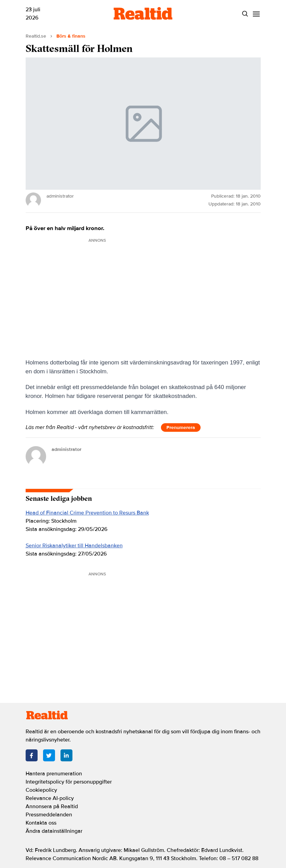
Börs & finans (71, 36)
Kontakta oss (41, 823)
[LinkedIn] (66, 755)
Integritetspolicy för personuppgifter (69, 782)
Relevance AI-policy (50, 798)
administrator (66, 449)
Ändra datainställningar (54, 831)
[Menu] (256, 14)
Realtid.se (36, 36)
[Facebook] (32, 755)
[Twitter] (49, 755)
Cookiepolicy (41, 790)
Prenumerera (181, 428)
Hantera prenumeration (54, 774)
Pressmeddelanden (49, 815)
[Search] (245, 14)
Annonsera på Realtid (52, 806)
